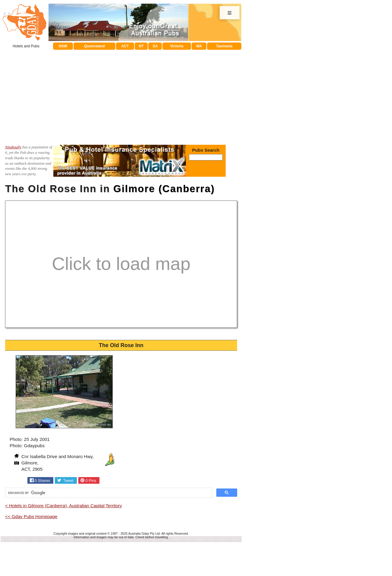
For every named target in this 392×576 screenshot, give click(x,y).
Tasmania (224, 46)
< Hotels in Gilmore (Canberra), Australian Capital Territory (64, 506)
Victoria (177, 46)
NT (141, 46)
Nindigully (13, 147)
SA (155, 46)
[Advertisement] (121, 95)
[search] (108, 493)
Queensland (94, 46)
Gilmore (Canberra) (164, 189)
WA (199, 46)
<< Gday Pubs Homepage (31, 516)
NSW (63, 46)
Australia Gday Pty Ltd (144, 533)
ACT (125, 46)
